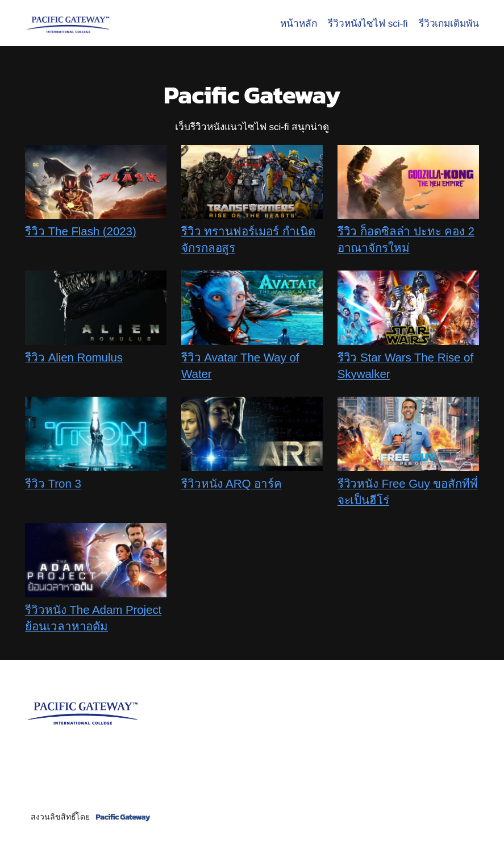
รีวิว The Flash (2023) (80, 231)
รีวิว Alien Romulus (74, 357)
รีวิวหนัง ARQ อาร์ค (232, 483)
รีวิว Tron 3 (53, 483)
